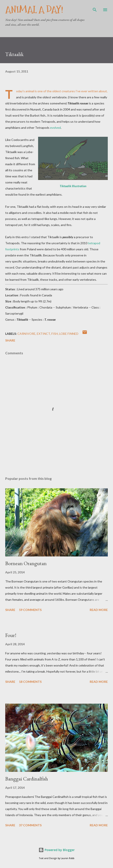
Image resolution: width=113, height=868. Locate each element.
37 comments (30, 825)
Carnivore (26, 334)
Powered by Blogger (57, 850)
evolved (55, 128)
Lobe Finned (69, 334)
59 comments (30, 610)
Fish (55, 334)
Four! (11, 635)
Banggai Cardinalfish (27, 779)
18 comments (30, 682)
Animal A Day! (34, 10)
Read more (99, 610)
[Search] (95, 8)
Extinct (43, 334)
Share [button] (10, 340)
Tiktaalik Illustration (73, 186)
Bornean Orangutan (26, 563)
